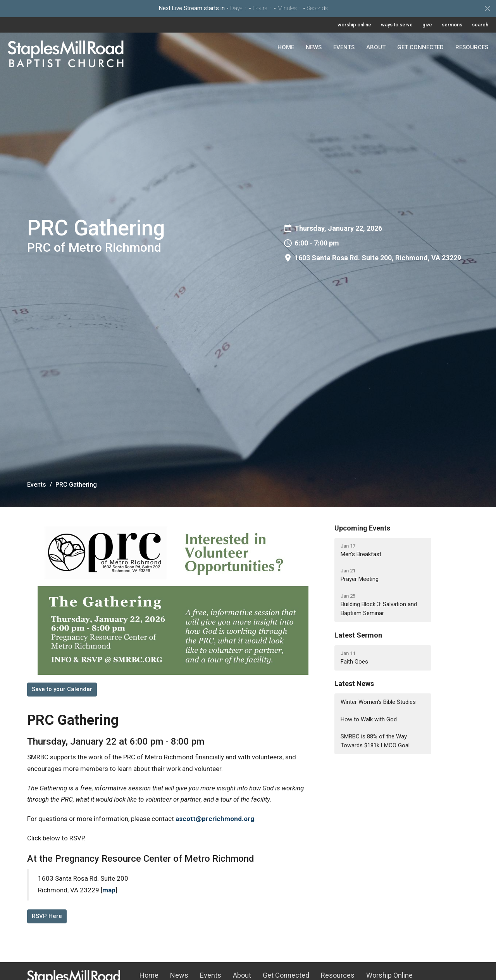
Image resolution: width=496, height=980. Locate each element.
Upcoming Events (362, 528)
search (480, 25)
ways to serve (397, 25)
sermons (452, 25)
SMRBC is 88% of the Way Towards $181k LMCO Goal (375, 741)
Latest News (354, 684)
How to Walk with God (369, 719)
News (314, 47)
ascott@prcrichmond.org (215, 819)
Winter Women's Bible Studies (378, 702)
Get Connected (420, 47)
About (376, 47)
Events (344, 47)
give (427, 25)
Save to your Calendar (62, 689)
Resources (472, 47)
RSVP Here (47, 916)
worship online (354, 25)
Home (286, 47)
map (109, 890)
